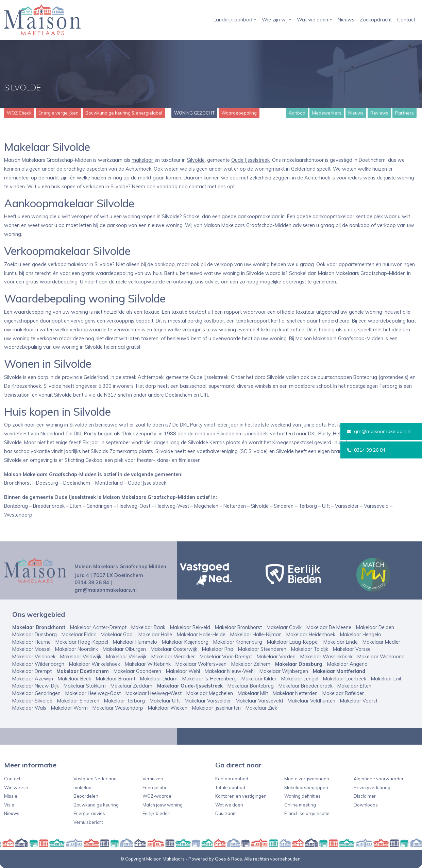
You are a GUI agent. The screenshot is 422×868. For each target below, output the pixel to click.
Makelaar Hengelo (361, 635)
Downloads (366, 805)
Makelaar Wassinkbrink (326, 657)
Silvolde (196, 160)
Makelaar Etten (354, 686)
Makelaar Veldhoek (34, 657)
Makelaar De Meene (329, 627)
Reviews (379, 113)
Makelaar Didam (159, 679)
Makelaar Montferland (339, 671)
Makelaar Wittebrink (148, 664)
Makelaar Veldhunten (311, 701)
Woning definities (302, 796)
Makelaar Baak (148, 627)
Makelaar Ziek (261, 708)
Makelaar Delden (375, 627)
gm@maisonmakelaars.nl (379, 431)
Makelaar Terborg (124, 701)
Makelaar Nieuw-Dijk (36, 686)
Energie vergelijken (58, 113)
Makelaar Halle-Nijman (256, 635)
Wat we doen (313, 20)
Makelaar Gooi (117, 635)
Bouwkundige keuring (96, 805)
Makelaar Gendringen (36, 693)
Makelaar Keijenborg (185, 642)
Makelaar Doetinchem (83, 671)
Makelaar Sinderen (78, 701)
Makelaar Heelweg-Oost (93, 693)
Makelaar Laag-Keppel (293, 642)
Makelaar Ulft (165, 701)
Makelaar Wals (29, 708)
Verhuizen (153, 779)
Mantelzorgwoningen (307, 779)
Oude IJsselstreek (250, 160)
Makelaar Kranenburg (238, 642)
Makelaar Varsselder (208, 701)
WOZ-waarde (157, 796)
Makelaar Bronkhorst (238, 627)
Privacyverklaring (372, 787)
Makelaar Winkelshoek (95, 664)
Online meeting (300, 805)
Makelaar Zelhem (251, 664)
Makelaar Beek (74, 679)
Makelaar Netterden (295, 693)
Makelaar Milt (253, 693)
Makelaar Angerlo (347, 664)
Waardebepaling (239, 113)
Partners (404, 113)
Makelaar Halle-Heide (201, 635)
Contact (406, 20)
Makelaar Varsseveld (259, 701)
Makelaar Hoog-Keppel (82, 642)
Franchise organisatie (307, 813)
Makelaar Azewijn (33, 679)
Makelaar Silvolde (32, 701)
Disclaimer (365, 796)
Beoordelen (86, 796)
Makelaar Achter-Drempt (98, 627)
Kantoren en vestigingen (241, 796)
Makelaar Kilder (259, 679)
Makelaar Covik (284, 627)
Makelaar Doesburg (299, 664)
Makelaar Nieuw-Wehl (230, 671)
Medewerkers (327, 113)
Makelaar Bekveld (190, 627)
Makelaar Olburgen (124, 649)
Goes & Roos (229, 859)
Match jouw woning (163, 805)
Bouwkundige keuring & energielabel (124, 113)
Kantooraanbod (232, 779)
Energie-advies (89, 813)
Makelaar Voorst (359, 701)
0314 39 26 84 (366, 450)
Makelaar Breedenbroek (306, 686)
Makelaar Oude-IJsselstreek (190, 686)
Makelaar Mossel (31, 649)
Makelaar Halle (155, 635)
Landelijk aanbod (233, 20)
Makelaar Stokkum (85, 686)
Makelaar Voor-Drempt (226, 657)
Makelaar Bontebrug (251, 686)
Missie (11, 796)
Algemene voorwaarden (379, 779)
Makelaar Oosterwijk (174, 649)
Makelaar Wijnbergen (284, 671)
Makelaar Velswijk (126, 657)
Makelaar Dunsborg (35, 635)
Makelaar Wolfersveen (201, 664)
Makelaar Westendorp (118, 708)
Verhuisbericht (88, 822)
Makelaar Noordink (77, 649)
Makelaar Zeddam (131, 686)
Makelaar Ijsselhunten (216, 708)
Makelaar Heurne (31, 642)
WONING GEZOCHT (194, 113)
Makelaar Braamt (116, 679)
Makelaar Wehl (183, 671)
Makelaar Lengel (300, 679)
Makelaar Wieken (168, 708)
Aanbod (297, 113)
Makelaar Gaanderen (137, 671)
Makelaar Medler (381, 642)
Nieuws (346, 20)
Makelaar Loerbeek (345, 679)
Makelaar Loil (386, 679)
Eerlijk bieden (156, 813)
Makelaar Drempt (32, 671)
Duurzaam (226, 813)
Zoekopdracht (376, 20)
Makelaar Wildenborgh (38, 664)
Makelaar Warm (69, 708)
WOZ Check (19, 113)
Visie (9, 805)
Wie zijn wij (275, 20)
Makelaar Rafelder (343, 693)
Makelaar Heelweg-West (154, 693)
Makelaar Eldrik (79, 635)
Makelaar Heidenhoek (311, 635)
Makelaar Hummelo (135, 642)
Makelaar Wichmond (381, 657)
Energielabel (156, 787)
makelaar (143, 160)
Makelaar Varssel (352, 649)
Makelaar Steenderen (262, 649)
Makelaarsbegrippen (306, 787)
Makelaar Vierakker (173, 657)
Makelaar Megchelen (210, 693)
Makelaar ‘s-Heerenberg (209, 679)
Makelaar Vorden (276, 657)
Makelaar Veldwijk (81, 657)
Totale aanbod (230, 787)
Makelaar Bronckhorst (39, 627)
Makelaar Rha (218, 649)
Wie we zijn (16, 787)
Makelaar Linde (341, 642)
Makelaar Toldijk (310, 649)
